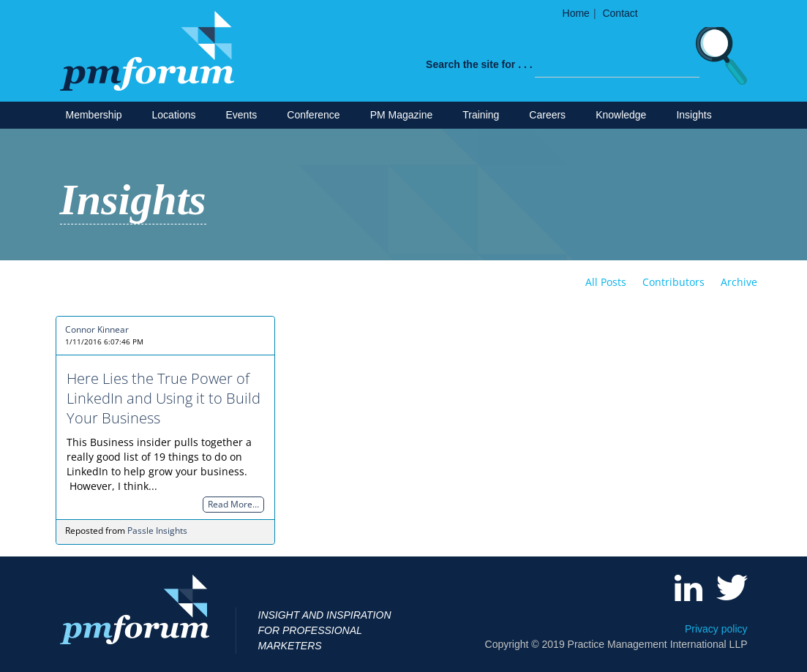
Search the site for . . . (479, 64)
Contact (620, 13)
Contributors (673, 282)
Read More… (233, 505)
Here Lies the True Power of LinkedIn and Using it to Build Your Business (164, 398)
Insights (694, 115)
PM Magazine (402, 115)
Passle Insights (157, 531)
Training (481, 115)
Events (241, 115)
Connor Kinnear (97, 329)
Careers (547, 115)
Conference (313, 115)
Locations (174, 115)
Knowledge (621, 115)
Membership (94, 115)
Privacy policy (716, 629)
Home (576, 13)
